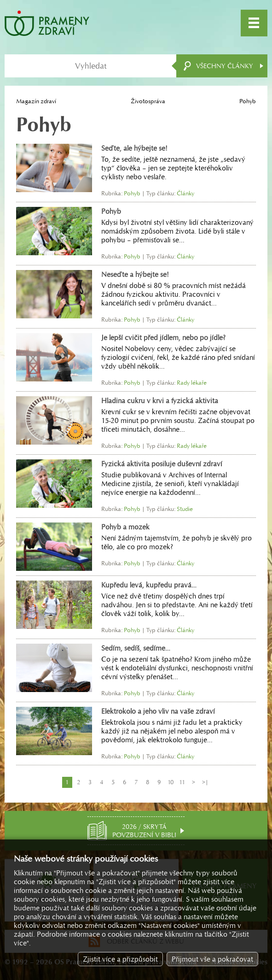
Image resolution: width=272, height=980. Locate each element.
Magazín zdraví (36, 101)
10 (171, 782)
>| (205, 782)
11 (182, 782)
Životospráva (148, 101)
